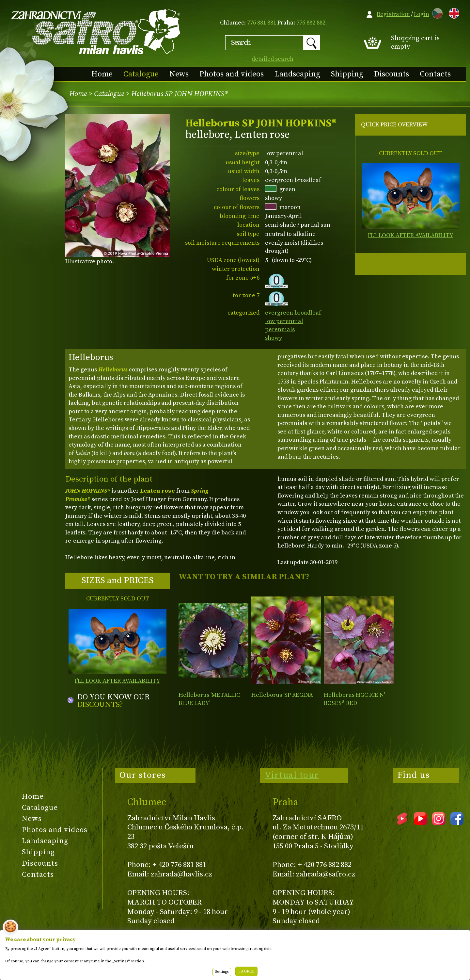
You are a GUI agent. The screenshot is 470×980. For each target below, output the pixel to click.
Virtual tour (292, 775)
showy (274, 338)
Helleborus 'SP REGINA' (282, 695)
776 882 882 (311, 23)
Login (422, 14)
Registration (393, 14)
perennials (280, 329)
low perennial (284, 321)
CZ (436, 12)
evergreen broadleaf (293, 313)
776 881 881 (262, 23)
